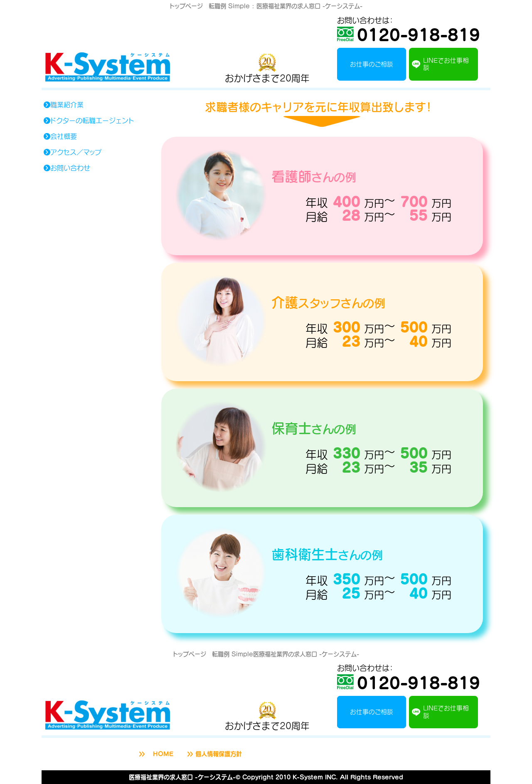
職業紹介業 (63, 105)
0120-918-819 (409, 34)
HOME (155, 754)
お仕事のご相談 (372, 64)
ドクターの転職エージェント (88, 121)
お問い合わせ (66, 168)
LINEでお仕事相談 (440, 64)
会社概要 (60, 136)
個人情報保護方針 (214, 754)
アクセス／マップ (72, 152)
